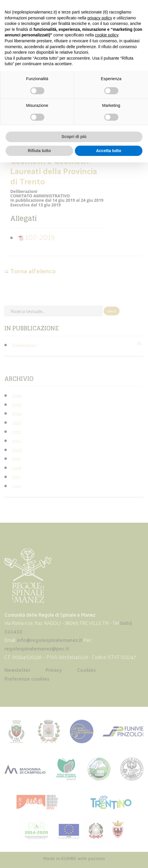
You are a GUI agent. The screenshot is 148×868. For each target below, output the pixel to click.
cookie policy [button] (106, 35)
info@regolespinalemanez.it (49, 640)
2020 (17, 450)
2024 (17, 414)
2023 (17, 423)
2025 (17, 405)
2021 (16, 441)
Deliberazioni (24, 345)
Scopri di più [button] (74, 137)
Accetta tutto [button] (109, 151)
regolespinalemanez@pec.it (37, 648)
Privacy (54, 670)
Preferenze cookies (27, 679)
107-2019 (37, 237)
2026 (17, 396)
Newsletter (17, 670)
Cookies (86, 670)
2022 (17, 432)
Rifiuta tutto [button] (39, 151)
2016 (16, 486)
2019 (16, 459)
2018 (17, 468)
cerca (112, 311)
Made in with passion (74, 858)
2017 (16, 477)
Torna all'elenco (33, 271)
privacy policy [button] (100, 18)
